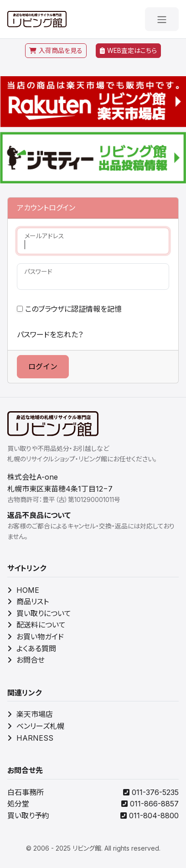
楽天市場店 (30, 714)
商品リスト (28, 601)
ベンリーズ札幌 (36, 726)
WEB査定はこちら (128, 50)
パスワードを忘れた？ (50, 335)
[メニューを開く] (162, 19)
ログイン (43, 366)
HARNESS (30, 738)
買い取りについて (39, 613)
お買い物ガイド (36, 637)
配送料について (36, 625)
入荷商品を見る (56, 50)
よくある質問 (32, 648)
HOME (23, 590)
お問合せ (26, 660)
